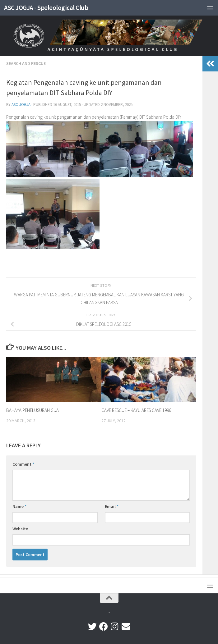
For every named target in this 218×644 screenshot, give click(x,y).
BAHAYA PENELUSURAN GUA (32, 410)
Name (19, 506)
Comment (23, 464)
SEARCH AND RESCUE (26, 63)
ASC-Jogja (21, 105)
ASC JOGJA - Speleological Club (46, 8)
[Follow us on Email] (126, 627)
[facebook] (104, 627)
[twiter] (92, 627)
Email (112, 506)
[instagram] (115, 627)
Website (20, 529)
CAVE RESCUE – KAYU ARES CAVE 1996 (136, 410)
